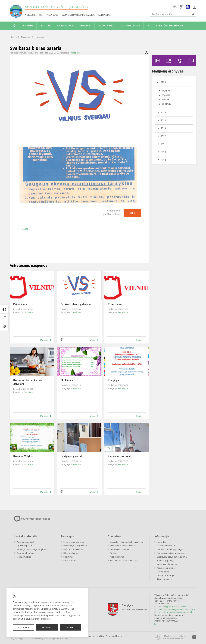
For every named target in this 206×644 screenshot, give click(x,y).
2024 (163, 120)
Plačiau (44, 340)
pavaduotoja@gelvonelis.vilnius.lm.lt (176, 612)
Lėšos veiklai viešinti (119, 549)
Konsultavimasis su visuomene (171, 553)
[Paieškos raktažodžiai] (173, 14)
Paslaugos (52, 15)
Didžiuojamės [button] (106, 26)
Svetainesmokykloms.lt (174, 639)
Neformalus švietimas (73, 549)
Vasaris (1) (167, 100)
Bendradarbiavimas (26, 553)
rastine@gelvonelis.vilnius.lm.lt (173, 607)
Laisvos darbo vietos (166, 546)
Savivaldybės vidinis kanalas (32, 519)
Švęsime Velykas (23, 456)
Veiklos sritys (33, 15)
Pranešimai (40, 37)
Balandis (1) (167, 91)
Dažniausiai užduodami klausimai (172, 557)
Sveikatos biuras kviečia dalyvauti (28, 382)
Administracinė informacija (78, 15)
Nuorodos (161, 542)
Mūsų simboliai (24, 557)
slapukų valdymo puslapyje (37, 619)
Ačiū (132, 213)
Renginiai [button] (86, 26)
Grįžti (25, 229)
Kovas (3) (166, 95)
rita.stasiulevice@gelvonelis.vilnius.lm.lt (177, 609)
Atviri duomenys (164, 579)
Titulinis (13, 37)
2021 (163, 144)
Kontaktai (104, 15)
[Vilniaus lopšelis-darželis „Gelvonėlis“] (17, 10)
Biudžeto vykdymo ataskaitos (124, 560)
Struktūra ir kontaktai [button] (169, 26)
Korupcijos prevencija (167, 568)
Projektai (114, 553)
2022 (163, 136)
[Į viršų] (194, 637)
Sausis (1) (166, 104)
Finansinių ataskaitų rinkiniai (123, 546)
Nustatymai (24, 628)
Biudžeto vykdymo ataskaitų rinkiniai (127, 542)
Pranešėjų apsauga (165, 560)
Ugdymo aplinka (24, 546)
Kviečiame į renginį (119, 456)
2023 (163, 128)
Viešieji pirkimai (117, 557)
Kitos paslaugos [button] (130, 26)
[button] (175, 7)
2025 (163, 113)
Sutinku (70, 628)
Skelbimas (67, 380)
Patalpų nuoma (70, 560)
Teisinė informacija (165, 575)
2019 (163, 152)
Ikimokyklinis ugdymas (74, 542)
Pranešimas (115, 304)
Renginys (113, 380)
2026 (163, 82)
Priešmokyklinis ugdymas (75, 546)
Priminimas (20, 304)
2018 (163, 160)
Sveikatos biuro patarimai (76, 304)
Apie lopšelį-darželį (26, 542)
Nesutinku (47, 628)
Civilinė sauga (163, 572)
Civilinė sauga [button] (65, 26)
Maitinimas (68, 557)
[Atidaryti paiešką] (193, 14)
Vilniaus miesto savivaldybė (134, 610)
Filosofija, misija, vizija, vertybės (31, 549)
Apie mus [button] (28, 26)
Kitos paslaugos (71, 553)
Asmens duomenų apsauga (169, 549)
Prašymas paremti (72, 456)
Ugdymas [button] (45, 26)
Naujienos (26, 37)
